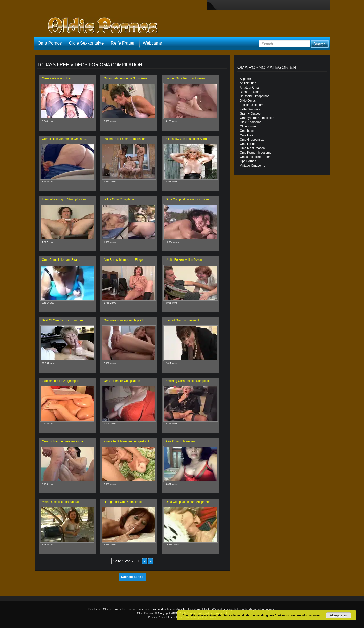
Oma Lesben (249, 144)
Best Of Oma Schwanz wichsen (63, 320)
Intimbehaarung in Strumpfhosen (64, 199)
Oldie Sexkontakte (86, 43)
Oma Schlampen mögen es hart (63, 441)
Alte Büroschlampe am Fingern (124, 260)
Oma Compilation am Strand (61, 260)
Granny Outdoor (251, 114)
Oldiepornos (248, 126)
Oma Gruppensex (252, 140)
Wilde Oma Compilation (120, 199)
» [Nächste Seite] (151, 561)
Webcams (152, 43)
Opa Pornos (248, 161)
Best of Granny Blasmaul (182, 320)
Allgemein (247, 79)
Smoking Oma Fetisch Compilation (189, 381)
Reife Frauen (123, 43)
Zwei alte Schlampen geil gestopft (126, 441)
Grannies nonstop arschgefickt (124, 320)
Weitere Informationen (305, 615)
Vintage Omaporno (253, 166)
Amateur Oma (249, 88)
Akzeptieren (338, 615)
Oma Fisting (248, 135)
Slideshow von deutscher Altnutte (188, 139)
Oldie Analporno (251, 122)
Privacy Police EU (159, 617)
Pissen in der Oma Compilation (124, 139)
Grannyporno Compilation (257, 118)
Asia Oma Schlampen (180, 441)
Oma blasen (248, 131)
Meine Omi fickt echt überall (61, 502)
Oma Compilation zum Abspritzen (188, 502)
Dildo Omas (248, 101)
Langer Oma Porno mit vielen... (186, 78)
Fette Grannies (250, 109)
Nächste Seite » (132, 577)
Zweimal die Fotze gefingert (61, 381)
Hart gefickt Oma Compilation (123, 502)
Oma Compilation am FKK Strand (188, 199)
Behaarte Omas (251, 92)
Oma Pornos (50, 43)
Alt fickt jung (248, 83)
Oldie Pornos (145, 613)
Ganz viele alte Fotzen (57, 78)
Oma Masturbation (252, 148)
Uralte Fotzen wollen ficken (184, 260)
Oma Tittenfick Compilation (122, 381)
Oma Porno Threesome (256, 153)
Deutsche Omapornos (255, 96)
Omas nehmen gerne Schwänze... (127, 78)
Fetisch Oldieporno (253, 105)
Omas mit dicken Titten (255, 157)
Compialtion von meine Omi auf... (64, 139)
